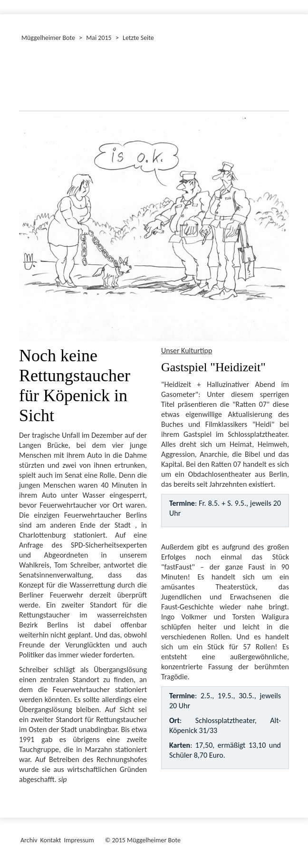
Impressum (79, 840)
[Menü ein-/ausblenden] (295, 3)
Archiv (29, 840)
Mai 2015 (99, 38)
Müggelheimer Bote (48, 38)
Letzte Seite (138, 38)
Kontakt (51, 840)
